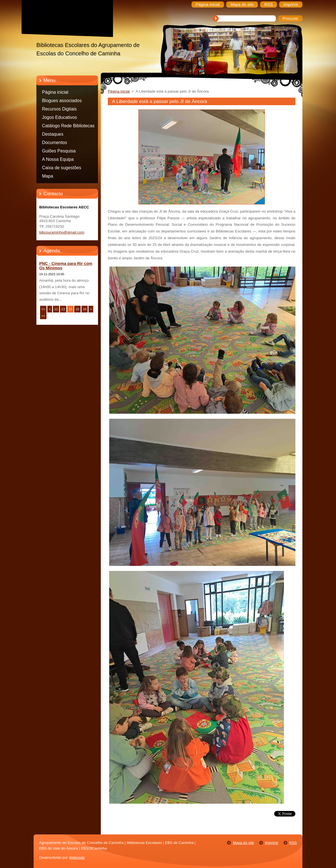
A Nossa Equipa (58, 159)
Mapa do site (243, 843)
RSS (293, 843)
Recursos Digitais (59, 109)
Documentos (54, 143)
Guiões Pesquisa (59, 151)
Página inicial (55, 92)
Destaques (53, 134)
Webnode (77, 858)
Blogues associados (62, 101)
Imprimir (272, 843)
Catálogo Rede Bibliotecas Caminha (68, 127)
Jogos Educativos (60, 117)
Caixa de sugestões (62, 168)
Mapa (48, 176)
